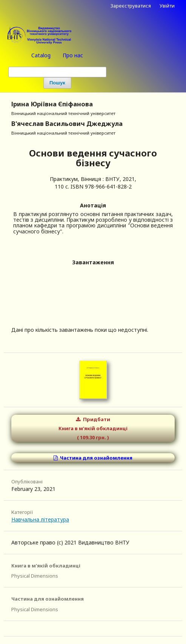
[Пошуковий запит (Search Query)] (57, 72)
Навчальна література (40, 519)
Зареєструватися (131, 6)
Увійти (167, 6)
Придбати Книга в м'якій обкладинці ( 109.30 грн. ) (93, 428)
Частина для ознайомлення (96, 458)
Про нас (73, 55)
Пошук (57, 83)
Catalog (41, 55)
